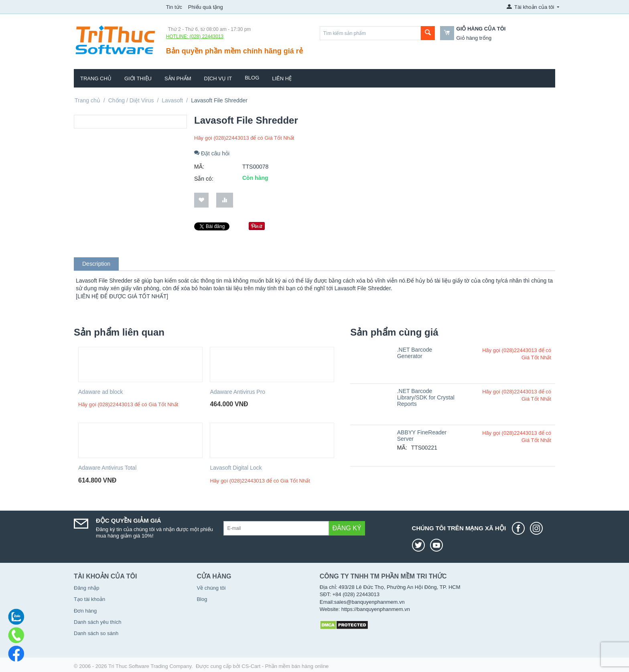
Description (96, 264)
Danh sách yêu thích (98, 622)
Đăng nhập (86, 588)
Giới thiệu (138, 78)
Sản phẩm (178, 78)
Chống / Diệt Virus (131, 100)
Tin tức (174, 7)
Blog (252, 78)
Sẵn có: (204, 179)
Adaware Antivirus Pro (237, 392)
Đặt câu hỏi (212, 153)
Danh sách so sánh (96, 633)
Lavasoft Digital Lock (236, 468)
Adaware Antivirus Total (107, 468)
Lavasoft (172, 100)
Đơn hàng (85, 611)
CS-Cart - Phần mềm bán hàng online (285, 666)
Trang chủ (96, 78)
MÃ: (199, 167)
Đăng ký (347, 528)
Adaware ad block (100, 392)
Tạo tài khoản (89, 599)
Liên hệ (282, 78)
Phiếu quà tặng (206, 7)
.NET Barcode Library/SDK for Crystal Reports (426, 397)
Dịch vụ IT (218, 78)
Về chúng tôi (211, 588)
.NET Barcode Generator (415, 353)
